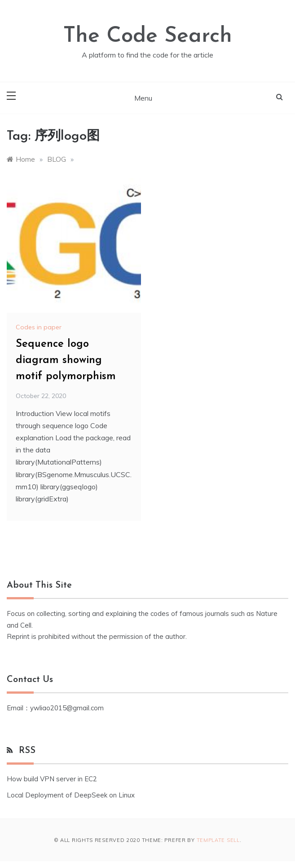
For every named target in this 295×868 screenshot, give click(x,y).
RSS (27, 751)
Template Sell (218, 840)
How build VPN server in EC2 (52, 779)
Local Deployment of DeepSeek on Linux (71, 795)
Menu (143, 98)
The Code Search (148, 36)
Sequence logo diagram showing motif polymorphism (66, 360)
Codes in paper (39, 327)
